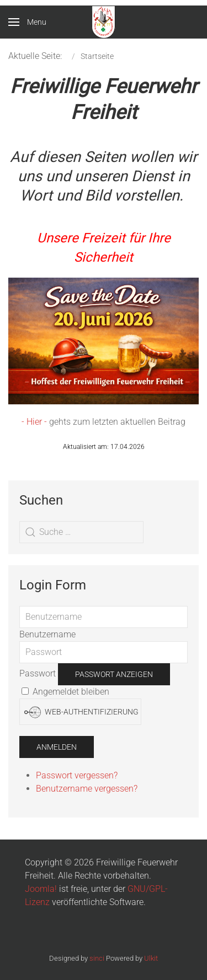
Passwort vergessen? (77, 775)
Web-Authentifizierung (81, 712)
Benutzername (47, 634)
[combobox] (81, 532)
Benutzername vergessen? (87, 789)
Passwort (38, 673)
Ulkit (151, 958)
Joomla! (41, 889)
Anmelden (57, 747)
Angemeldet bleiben (65, 692)
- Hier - (34, 422)
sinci (97, 958)
